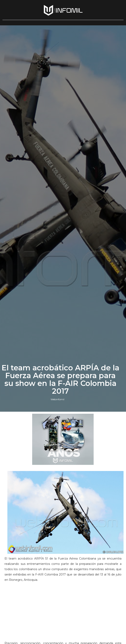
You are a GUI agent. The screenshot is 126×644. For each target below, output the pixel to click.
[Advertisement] (63, 613)
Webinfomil (57, 399)
